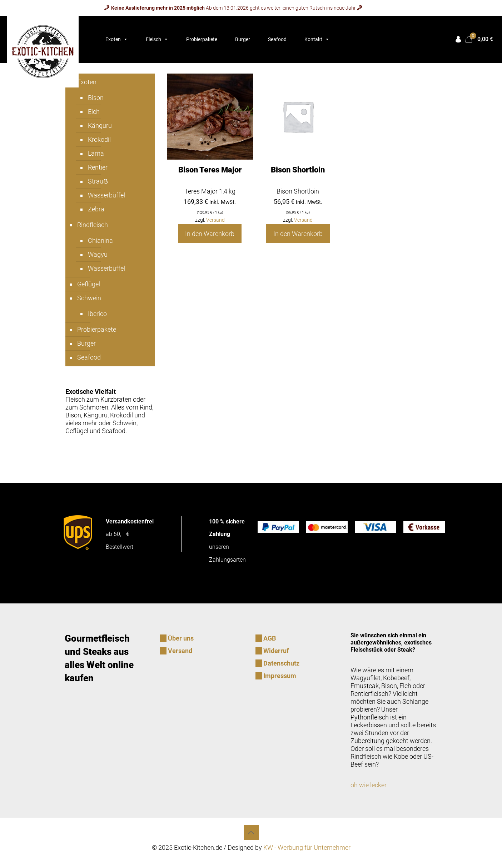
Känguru (100, 126)
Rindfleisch (93, 225)
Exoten (117, 39)
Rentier (98, 167)
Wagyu (98, 254)
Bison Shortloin (298, 170)
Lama (96, 153)
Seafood (277, 39)
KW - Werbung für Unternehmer (307, 847)
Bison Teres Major (210, 170)
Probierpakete (202, 39)
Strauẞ (98, 181)
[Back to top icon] (251, 833)
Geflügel (89, 284)
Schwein (89, 298)
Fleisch (157, 39)
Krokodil (99, 139)
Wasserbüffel (106, 195)
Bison (96, 98)
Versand (215, 220)
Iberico (97, 314)
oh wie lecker (369, 785)
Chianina (100, 240)
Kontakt (317, 39)
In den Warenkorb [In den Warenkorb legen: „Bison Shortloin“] (298, 234)
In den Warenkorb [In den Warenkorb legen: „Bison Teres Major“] (210, 234)
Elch (94, 112)
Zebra (96, 209)
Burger (243, 39)
